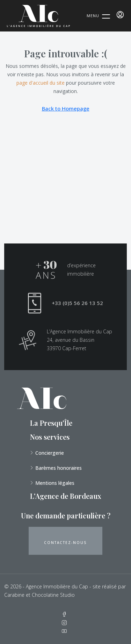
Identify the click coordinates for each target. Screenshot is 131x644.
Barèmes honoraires (59, 468)
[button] (65, 541)
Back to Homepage (66, 108)
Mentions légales (55, 483)
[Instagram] (66, 623)
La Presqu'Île (51, 423)
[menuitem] (120, 15)
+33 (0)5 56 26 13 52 (77, 303)
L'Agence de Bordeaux (66, 496)
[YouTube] (66, 631)
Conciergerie (50, 453)
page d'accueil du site (41, 83)
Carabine (14, 595)
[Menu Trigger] (98, 15)
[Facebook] (66, 614)
